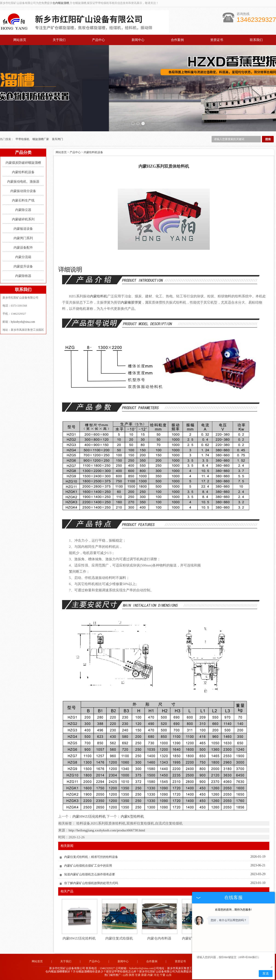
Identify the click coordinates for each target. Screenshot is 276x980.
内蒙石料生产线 (23, 200)
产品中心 (98, 40)
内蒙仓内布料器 (159, 938)
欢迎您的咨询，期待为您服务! (233, 910)
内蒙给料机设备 (23, 172)
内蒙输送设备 (23, 228)
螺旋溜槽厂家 (41, 139)
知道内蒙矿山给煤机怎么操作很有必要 (90, 874)
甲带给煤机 (23, 139)
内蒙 (150, 975)
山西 (125, 975)
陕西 (132, 975)
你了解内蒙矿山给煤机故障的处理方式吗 (91, 883)
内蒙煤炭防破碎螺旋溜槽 (23, 162)
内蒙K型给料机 (132, 816)
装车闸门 (57, 139)
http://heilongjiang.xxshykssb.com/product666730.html (107, 830)
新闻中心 (138, 40)
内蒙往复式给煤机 (119, 938)
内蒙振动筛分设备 (23, 191)
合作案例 (177, 40)
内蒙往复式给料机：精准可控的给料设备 (91, 856)
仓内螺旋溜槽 (61, 3)
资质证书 (217, 40)
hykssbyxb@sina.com (23, 321)
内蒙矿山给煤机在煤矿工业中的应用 (88, 865)
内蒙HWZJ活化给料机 (89, 816)
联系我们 (256, 40)
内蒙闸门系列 (23, 238)
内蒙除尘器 (23, 209)
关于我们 (59, 40)
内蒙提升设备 (23, 266)
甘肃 (138, 975)
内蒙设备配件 (23, 247)
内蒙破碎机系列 (23, 219)
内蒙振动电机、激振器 (23, 181)
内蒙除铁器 (23, 275)
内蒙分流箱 (23, 257)
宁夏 (163, 975)
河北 (156, 975)
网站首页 (20, 40)
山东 (169, 975)
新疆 (144, 975)
